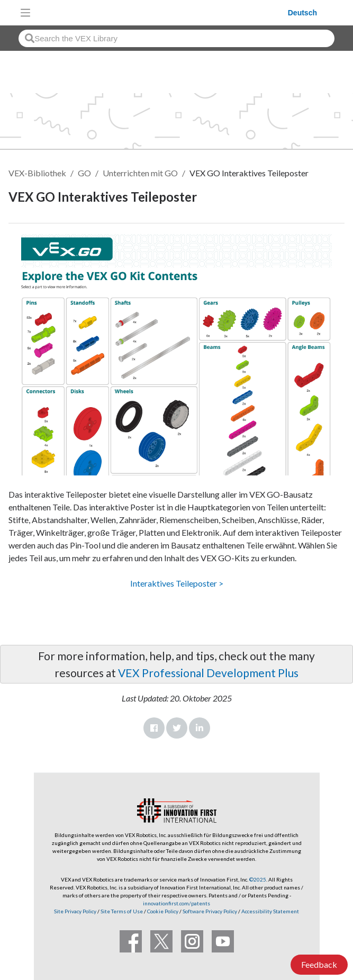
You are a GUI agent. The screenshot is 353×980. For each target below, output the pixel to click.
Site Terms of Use (121, 911)
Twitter (177, 728)
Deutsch (302, 13)
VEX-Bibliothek (37, 173)
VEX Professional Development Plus (208, 673)
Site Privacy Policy (75, 911)
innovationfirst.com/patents (176, 903)
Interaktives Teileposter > (177, 583)
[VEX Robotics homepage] (162, 12)
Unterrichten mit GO (140, 173)
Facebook (154, 728)
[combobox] (176, 38)
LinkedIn (200, 728)
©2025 (258, 879)
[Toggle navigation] (25, 13)
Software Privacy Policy (210, 911)
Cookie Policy (163, 911)
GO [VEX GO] (84, 173)
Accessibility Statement (270, 911)
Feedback (319, 964)
